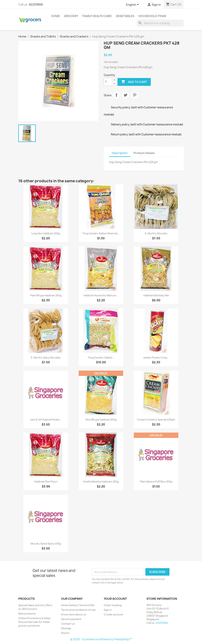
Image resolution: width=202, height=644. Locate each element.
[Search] (160, 23)
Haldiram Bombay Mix (156, 295)
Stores (65, 633)
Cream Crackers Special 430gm (156, 420)
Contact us (68, 624)
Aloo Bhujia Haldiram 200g (101, 420)
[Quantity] (108, 82)
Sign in (108, 610)
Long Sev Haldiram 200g (46, 233)
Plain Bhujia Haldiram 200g (46, 295)
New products (27, 614)
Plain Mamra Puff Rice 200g (156, 482)
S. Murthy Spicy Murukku (46, 358)
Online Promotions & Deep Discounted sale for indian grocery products (34, 622)
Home (56, 16)
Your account (115, 599)
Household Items (152, 16)
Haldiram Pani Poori (46, 482)
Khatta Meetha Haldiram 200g (101, 482)
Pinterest (135, 95)
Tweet (125, 95)
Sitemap (66, 628)
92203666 (36, 4)
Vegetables (125, 16)
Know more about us (74, 614)
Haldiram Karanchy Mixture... (101, 295)
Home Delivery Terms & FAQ (78, 605)
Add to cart (134, 82)
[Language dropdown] (133, 5)
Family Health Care (97, 16)
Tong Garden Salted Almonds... (101, 233)
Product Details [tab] (144, 153)
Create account (113, 614)
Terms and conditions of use (78, 610)
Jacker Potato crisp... (156, 358)
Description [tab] (120, 153)
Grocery (71, 16)
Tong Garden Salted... (101, 358)
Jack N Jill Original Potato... (46, 420)
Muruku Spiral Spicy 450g (46, 544)
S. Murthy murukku (156, 233)
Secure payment (71, 619)
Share (116, 95)
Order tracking (113, 605)
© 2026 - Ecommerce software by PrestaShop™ (101, 639)
